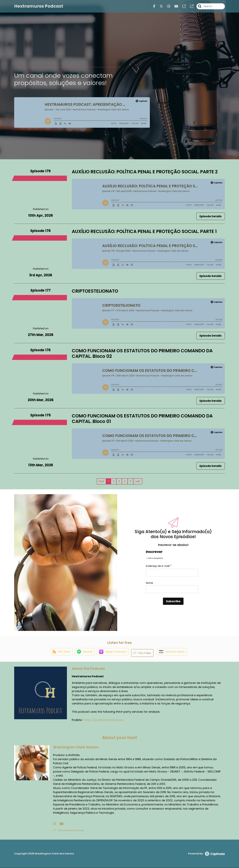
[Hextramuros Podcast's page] (182, 8)
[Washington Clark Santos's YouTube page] (58, 824)
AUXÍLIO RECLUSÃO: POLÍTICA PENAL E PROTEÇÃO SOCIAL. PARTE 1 (144, 231)
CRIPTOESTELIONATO (95, 291)
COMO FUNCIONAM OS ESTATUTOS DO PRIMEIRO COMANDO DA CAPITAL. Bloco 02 (142, 354)
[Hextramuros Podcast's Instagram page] (167, 8)
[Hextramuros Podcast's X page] (159, 8)
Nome (149, 583)
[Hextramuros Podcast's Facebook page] (154, 8)
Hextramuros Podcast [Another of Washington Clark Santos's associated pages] (69, 831)
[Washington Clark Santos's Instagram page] (54, 824)
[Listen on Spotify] (83, 653)
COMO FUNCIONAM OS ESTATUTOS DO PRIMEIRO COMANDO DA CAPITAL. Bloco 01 (142, 419)
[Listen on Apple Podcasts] (113, 653)
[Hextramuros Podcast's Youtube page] (174, 8)
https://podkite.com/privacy (104, 720)
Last (138, 481)
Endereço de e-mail (159, 566)
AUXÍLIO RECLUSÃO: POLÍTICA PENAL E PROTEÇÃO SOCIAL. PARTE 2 (145, 172)
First (101, 481)
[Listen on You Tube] (144, 653)
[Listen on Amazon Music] (174, 653)
